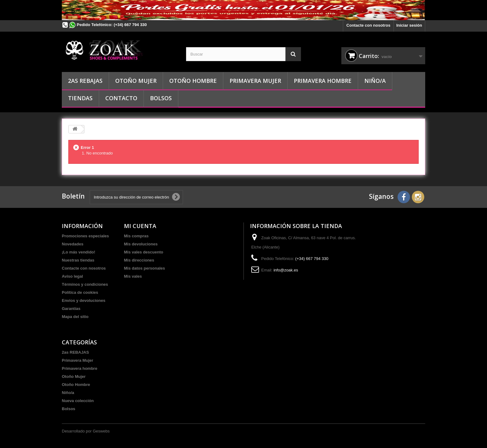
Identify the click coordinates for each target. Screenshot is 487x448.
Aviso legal (72, 276)
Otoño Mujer (136, 81)
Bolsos (161, 98)
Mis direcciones (139, 260)
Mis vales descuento (143, 252)
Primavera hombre (323, 81)
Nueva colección (78, 401)
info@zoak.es (286, 270)
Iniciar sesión (409, 25)
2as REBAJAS (85, 81)
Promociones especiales (85, 236)
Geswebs (101, 431)
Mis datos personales (144, 268)
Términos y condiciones (85, 284)
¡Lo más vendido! (79, 252)
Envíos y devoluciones (84, 300)
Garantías (71, 309)
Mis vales (133, 276)
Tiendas (80, 98)
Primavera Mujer (255, 81)
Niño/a (375, 81)
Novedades (73, 244)
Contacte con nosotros (368, 25)
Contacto (121, 98)
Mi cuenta (140, 226)
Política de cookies (80, 292)
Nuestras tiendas (78, 260)
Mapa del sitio (75, 317)
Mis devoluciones (141, 244)
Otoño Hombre (193, 81)
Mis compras (136, 236)
